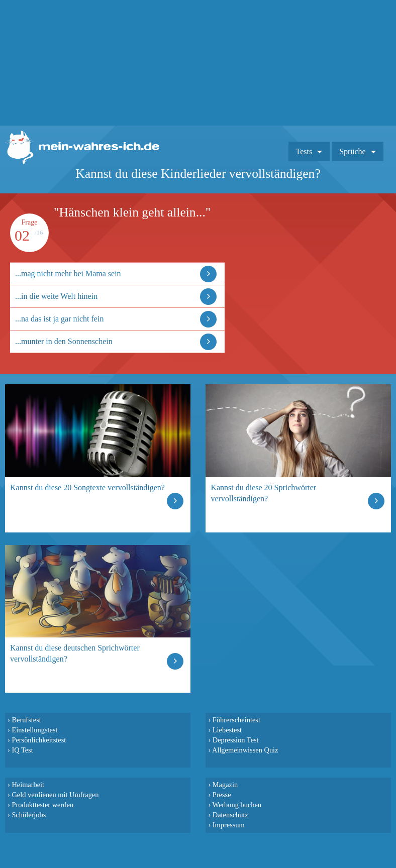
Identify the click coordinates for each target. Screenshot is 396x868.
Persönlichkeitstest (39, 740)
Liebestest (227, 730)
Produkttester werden (42, 805)
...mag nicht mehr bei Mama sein (68, 274)
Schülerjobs (29, 815)
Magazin (225, 785)
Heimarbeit (28, 785)
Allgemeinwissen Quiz (245, 750)
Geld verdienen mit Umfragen (55, 795)
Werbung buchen (237, 805)
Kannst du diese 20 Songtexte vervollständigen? (87, 487)
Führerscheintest (236, 720)
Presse (222, 795)
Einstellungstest (34, 730)
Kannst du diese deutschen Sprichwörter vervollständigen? (75, 653)
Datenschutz (230, 815)
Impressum (229, 825)
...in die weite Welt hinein (56, 296)
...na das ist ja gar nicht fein (59, 319)
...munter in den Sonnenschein (64, 341)
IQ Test (22, 750)
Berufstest (26, 720)
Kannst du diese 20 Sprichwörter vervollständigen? (263, 493)
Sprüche (352, 151)
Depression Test (236, 740)
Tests (304, 151)
